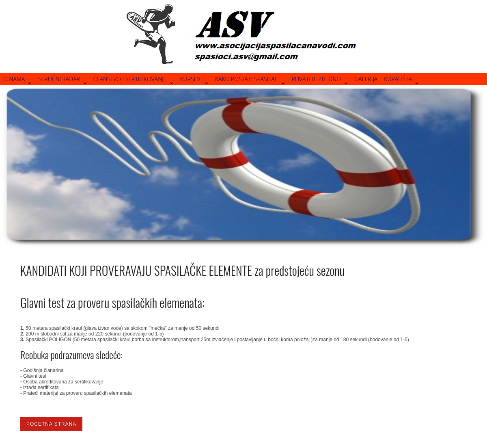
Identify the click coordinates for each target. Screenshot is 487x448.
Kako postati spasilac (247, 79)
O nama (14, 79)
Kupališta (398, 79)
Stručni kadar (59, 79)
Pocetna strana (51, 424)
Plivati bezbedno (316, 79)
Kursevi (191, 79)
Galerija (366, 79)
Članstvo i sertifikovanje (130, 79)
